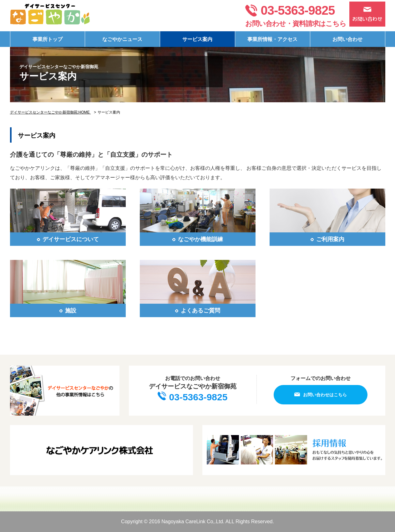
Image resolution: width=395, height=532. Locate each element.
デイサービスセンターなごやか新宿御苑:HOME (51, 112)
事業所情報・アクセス (272, 39)
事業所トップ (48, 39)
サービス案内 (197, 39)
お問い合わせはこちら (321, 395)
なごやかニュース (122, 39)
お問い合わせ (347, 39)
